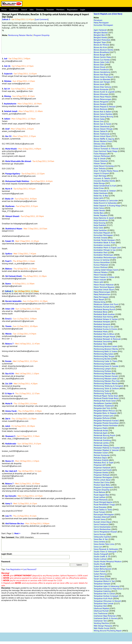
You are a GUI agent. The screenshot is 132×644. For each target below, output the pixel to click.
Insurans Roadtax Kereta (104, 181)
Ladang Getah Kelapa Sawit (106, 270)
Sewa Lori (98, 547)
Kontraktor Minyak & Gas (105, 250)
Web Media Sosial (102, 628)
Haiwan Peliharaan (102, 156)
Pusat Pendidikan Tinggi (104, 504)
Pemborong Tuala (101, 391)
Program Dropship (42, 35)
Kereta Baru (99, 213)
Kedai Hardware (101, 193)
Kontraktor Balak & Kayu (105, 242)
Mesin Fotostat (100, 275)
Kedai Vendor (100, 210)
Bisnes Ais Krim (100, 47)
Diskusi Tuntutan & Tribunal (106, 149)
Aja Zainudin (11, 496)
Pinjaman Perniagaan (103, 477)
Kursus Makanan (101, 265)
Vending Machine (101, 623)
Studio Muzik (100, 564)
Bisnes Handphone (102, 72)
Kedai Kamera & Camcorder (106, 200)
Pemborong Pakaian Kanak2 (106, 376)
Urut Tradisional (101, 613)
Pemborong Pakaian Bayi (105, 373)
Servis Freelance (101, 524)
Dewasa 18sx (100, 144)
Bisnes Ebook (100, 67)
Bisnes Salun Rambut (103, 114)
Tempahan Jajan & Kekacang (106, 586)
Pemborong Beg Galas (103, 354)
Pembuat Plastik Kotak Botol (106, 398)
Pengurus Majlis (101, 428)
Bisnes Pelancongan (103, 99)
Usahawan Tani (100, 621)
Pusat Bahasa (100, 492)
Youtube (50, 10)
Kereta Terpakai (100, 215)
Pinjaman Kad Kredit (103, 470)
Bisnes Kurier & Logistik (104, 92)
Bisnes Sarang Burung (103, 116)
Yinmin (8, 326)
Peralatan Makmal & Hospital (107, 448)
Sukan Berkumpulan (103, 569)
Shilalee (8, 81)
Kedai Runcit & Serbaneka (105, 203)
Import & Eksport (101, 173)
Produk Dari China (102, 482)
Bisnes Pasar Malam (102, 97)
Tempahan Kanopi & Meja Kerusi (108, 589)
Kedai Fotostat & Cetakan (105, 191)
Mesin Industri (100, 280)
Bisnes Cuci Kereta (102, 60)
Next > (17, 533)
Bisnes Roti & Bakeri (103, 112)
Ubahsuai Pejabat (101, 608)
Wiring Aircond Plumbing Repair (108, 631)
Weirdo (8, 334)
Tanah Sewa (99, 576)
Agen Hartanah (100, 30)
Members (60, 10)
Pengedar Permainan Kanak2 (106, 420)
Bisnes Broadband (102, 52)
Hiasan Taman (100, 163)
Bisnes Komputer (101, 89)
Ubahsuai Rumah (101, 611)
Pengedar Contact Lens (104, 416)
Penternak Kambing (102, 440)
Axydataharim (10, 104)
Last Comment (42, 19)
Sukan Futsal (99, 571)
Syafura (9, 254)
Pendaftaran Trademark (104, 406)
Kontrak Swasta (101, 238)
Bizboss (9, 269)
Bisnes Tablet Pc (101, 131)
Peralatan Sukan (101, 453)
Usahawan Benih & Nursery (106, 618)
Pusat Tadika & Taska (103, 510)
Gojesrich (8, 74)
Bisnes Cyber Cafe (101, 62)
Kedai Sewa (99, 208)
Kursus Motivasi (101, 267)
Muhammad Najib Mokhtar (17, 181)
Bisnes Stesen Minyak (103, 129)
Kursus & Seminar (102, 260)
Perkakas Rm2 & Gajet (104, 462)
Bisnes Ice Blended (102, 79)
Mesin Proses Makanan (104, 285)
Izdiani (7, 119)
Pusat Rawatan (100, 507)
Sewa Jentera (99, 542)
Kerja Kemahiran (101, 220)
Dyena (8, 284)
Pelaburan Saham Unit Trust (106, 304)
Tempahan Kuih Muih (103, 598)
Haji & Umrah (100, 158)
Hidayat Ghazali (12, 216)
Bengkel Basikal (101, 32)
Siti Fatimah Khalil (13, 276)
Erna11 (8, 319)
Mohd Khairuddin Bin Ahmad (18, 161)
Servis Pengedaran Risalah (105, 532)
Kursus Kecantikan (102, 262)
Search (24, 10)
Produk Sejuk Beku (102, 485)
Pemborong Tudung (102, 393)
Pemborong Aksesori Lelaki (106, 346)
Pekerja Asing (100, 302)
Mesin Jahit (99, 282)
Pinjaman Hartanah (102, 468)
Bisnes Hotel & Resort (103, 77)
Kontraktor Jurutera (102, 245)
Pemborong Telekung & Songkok (108, 386)
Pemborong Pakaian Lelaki (105, 378)
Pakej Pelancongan (102, 292)
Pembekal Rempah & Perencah (107, 339)
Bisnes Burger (100, 55)
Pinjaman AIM (100, 465)
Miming (7, 96)
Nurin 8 (9, 189)
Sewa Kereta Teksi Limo (104, 544)
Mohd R (9, 404)
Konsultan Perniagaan (103, 25)
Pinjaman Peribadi (102, 475)
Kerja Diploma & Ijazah (104, 218)
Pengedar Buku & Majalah (105, 413)
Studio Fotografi (101, 554)
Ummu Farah (11, 411)
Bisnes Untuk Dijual (102, 136)
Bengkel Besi (99, 35)
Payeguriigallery (13, 174)
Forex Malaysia (100, 154)
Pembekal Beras (101, 312)
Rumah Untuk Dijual (103, 522)
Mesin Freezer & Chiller (104, 277)
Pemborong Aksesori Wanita (106, 349)
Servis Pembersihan (102, 529)
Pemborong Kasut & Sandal (106, 366)
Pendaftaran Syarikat (103, 403)
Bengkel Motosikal (102, 40)
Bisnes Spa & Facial (102, 124)
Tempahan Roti (100, 606)
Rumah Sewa (100, 519)
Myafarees (10, 206)
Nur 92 (8, 136)
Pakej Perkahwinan (102, 294)
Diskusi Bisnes (100, 146)
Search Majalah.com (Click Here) (108, 14)
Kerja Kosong (100, 223)
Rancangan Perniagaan (104, 514)
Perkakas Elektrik (101, 460)
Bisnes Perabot (100, 104)
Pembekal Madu (101, 331)
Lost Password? (30, 569)
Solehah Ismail (11, 111)
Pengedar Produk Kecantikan (106, 423)
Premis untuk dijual (102, 480)
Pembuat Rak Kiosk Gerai (105, 401)
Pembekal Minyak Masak (105, 336)
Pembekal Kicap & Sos (104, 327)
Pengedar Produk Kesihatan (106, 425)
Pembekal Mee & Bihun (104, 334)
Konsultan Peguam (102, 233)
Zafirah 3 (6, 19)
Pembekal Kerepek (102, 322)
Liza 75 (8, 516)
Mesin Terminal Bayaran (104, 287)
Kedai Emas (99, 188)
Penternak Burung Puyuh (105, 435)
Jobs (32, 10)
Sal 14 (7, 89)
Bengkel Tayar (100, 42)
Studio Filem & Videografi (105, 552)
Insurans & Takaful (102, 178)
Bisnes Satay (99, 119)
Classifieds (14, 10)
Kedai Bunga (99, 183)
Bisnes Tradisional (102, 134)
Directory (40, 10)
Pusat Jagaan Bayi (101, 495)
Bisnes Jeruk (99, 84)
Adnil (8, 426)
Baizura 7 (9, 344)
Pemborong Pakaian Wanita (20, 35)
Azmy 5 (9, 504)
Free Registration (13, 569)
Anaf (7, 129)
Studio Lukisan (100, 559)
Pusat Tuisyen (100, 512)
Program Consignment (103, 487)
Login (83, 10)
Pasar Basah (99, 299)
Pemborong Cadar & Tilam (105, 361)
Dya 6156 (10, 374)
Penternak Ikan (100, 438)
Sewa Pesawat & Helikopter (106, 549)
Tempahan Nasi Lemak (104, 603)
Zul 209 (9, 384)
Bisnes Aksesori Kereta (103, 50)
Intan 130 (10, 309)
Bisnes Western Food (103, 141)
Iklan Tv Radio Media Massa (106, 171)
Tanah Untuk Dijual (102, 579)
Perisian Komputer (102, 455)
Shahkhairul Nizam (14, 229)
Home (4, 10)
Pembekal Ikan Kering (103, 317)
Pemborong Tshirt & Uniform (106, 388)
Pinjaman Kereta (101, 472)
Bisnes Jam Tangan (102, 82)
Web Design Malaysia (103, 626)
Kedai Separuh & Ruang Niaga (107, 205)
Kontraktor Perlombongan (105, 257)
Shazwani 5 (10, 436)
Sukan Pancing (100, 574)
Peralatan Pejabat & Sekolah (106, 450)
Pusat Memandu (101, 500)
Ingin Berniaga (100, 176)
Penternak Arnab (101, 430)
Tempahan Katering (102, 591)
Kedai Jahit (98, 198)
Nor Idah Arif (11, 471)
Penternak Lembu (101, 443)
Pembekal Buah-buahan (104, 314)
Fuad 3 (8, 261)
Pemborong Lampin (102, 369)
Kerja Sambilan (100, 230)
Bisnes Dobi (99, 65)
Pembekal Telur (100, 344)
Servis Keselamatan (102, 527)
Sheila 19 (9, 199)
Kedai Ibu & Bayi (101, 196)
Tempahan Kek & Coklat (104, 594)
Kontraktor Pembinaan (104, 255)
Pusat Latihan (100, 497)
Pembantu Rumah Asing (104, 307)
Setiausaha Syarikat (102, 537)
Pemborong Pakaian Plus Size (107, 381)
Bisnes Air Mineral (102, 45)
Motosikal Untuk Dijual (104, 289)
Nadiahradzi (11, 444)
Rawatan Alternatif (102, 517)
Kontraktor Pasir (101, 252)
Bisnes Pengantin (101, 102)
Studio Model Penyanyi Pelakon (108, 561)
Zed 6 (8, 419)
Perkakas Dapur (100, 458)
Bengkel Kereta (100, 37)
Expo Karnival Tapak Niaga (106, 151)
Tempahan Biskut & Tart (104, 581)
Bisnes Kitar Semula (102, 87)
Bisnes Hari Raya (101, 74)
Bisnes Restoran (101, 109)
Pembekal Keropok (102, 324)
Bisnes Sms (99, 121)
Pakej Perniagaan (101, 23)
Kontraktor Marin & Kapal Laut (107, 247)
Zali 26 (7, 66)
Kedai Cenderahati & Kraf (105, 186)
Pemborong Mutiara (102, 371)
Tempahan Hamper (102, 584)
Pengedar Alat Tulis (102, 408)
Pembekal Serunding (103, 341)
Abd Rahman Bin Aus (15, 523)
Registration (72, 10)
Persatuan (98, 20)
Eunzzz (8, 361)
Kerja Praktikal (100, 225)
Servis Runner (100, 534)
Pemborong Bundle (102, 359)
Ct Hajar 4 (9, 393)
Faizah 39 (10, 241)
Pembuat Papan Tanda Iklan (106, 396)
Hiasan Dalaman (101, 161)
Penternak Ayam (101, 433)
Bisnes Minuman (101, 94)
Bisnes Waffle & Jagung (104, 139)
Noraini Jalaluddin (13, 301)
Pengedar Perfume (102, 418)
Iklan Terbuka (100, 168)
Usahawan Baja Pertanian (105, 616)
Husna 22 (9, 461)
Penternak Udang (101, 445)
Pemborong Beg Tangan (104, 356)
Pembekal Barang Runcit (104, 309)
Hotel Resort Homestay (104, 166)
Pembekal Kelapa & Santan (106, 319)
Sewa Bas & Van (101, 539)
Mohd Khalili (11, 149)
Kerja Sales (99, 228)
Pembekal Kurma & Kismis (105, 329)
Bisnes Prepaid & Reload (105, 107)
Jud (6, 59)
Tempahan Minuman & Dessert (107, 601)
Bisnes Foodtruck (101, 69)
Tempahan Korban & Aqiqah (106, 596)
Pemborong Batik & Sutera (105, 351)
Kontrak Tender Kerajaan (104, 240)
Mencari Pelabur (101, 272)
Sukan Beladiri (100, 566)
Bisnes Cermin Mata (102, 57)
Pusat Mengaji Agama (103, 502)
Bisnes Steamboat (102, 126)
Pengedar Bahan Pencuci (104, 411)
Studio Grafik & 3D (102, 556)
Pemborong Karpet (102, 364)
